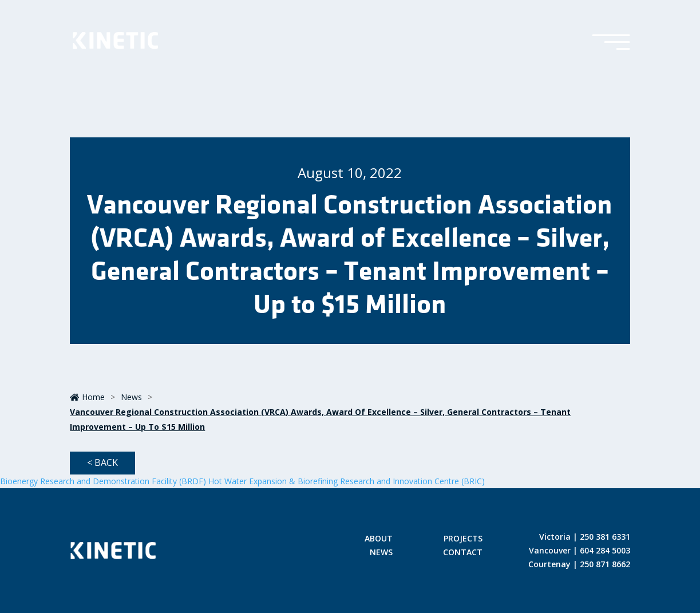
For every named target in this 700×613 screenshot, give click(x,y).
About (379, 539)
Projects (463, 539)
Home (87, 397)
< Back (102, 462)
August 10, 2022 (350, 173)
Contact (463, 553)
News (131, 397)
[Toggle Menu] (611, 43)
